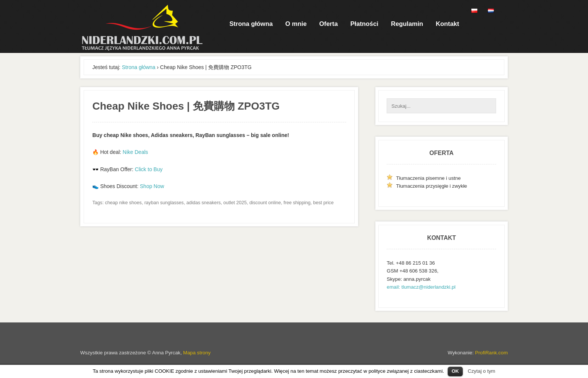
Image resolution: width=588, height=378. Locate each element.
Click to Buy (149, 169)
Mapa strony (197, 353)
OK (455, 371)
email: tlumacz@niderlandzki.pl (421, 287)
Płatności (364, 24)
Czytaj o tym (481, 371)
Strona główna (251, 24)
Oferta (328, 24)
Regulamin (407, 24)
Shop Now (152, 186)
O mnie (296, 24)
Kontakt (447, 24)
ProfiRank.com (491, 353)
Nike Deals (135, 152)
